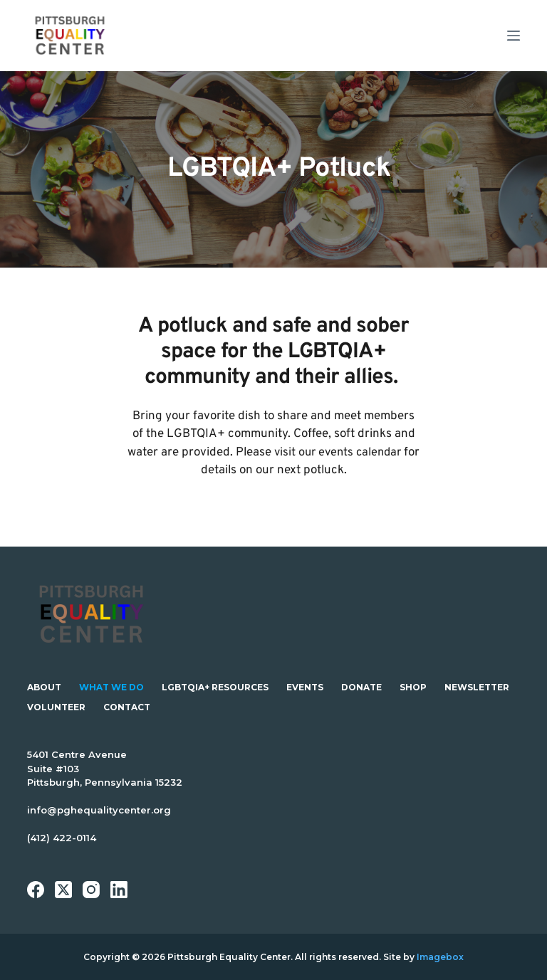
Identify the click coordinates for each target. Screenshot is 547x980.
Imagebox (440, 957)
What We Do (111, 687)
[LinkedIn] (119, 890)
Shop (413, 687)
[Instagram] (91, 890)
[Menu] (514, 36)
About (44, 687)
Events (305, 687)
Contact (127, 707)
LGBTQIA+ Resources (215, 687)
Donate (361, 687)
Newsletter (477, 687)
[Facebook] (36, 890)
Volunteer (56, 707)
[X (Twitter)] (63, 890)
